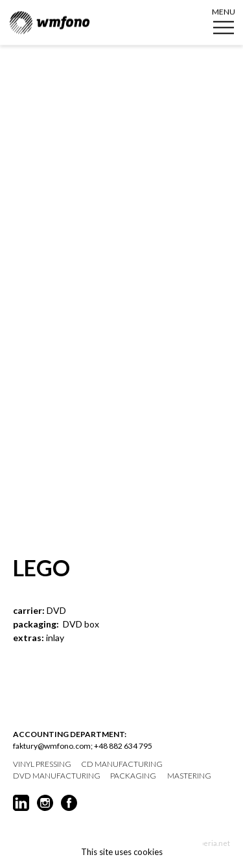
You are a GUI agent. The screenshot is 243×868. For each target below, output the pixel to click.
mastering (189, 776)
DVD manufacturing (57, 776)
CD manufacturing (122, 764)
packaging (133, 776)
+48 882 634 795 (123, 746)
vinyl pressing (42, 764)
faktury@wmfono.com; (53, 746)
